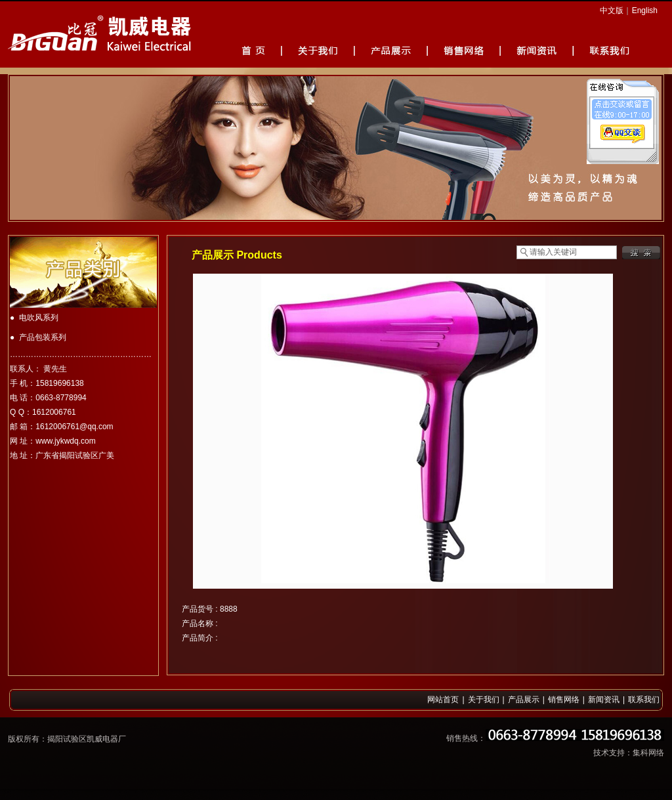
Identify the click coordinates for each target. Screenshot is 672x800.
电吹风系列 (39, 318)
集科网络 (648, 753)
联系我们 (644, 700)
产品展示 (524, 700)
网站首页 (443, 700)
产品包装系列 (43, 337)
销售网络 (564, 700)
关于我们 (484, 700)
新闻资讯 (604, 700)
